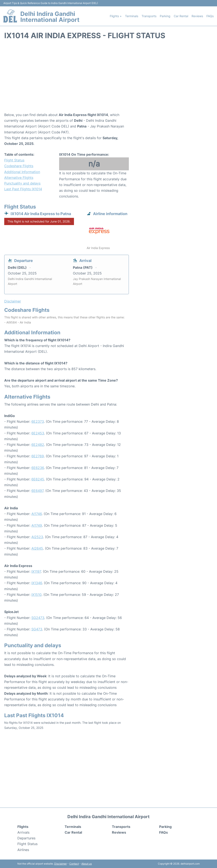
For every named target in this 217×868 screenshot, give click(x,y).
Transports (149, 16)
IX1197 (36, 571)
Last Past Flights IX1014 (23, 189)
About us (87, 864)
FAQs (210, 16)
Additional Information (22, 172)
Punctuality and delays (22, 183)
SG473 (37, 629)
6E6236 (38, 468)
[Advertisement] (108, 78)
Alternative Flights (19, 178)
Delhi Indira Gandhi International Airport (50, 17)
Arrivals (23, 832)
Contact (74, 864)
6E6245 (38, 479)
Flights (23, 827)
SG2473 (38, 618)
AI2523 (37, 537)
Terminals (132, 16)
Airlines (23, 850)
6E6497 (37, 491)
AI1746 (37, 514)
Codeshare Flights (19, 166)
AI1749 (37, 525)
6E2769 (38, 456)
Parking (165, 16)
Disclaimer (61, 864)
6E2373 (38, 421)
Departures (26, 838)
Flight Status (14, 160)
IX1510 (36, 595)
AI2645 (37, 548)
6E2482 (38, 445)
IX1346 (37, 583)
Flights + (116, 16)
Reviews (197, 16)
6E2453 (38, 433)
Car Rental (181, 16)
